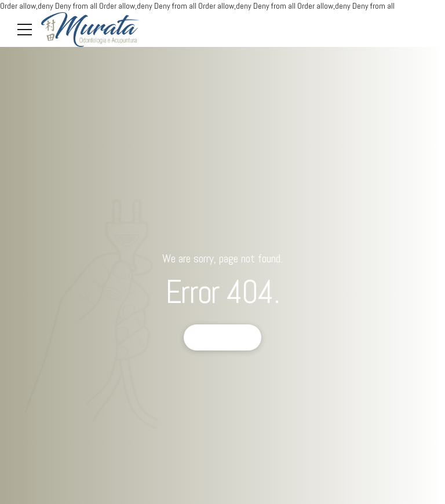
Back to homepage (223, 337)
